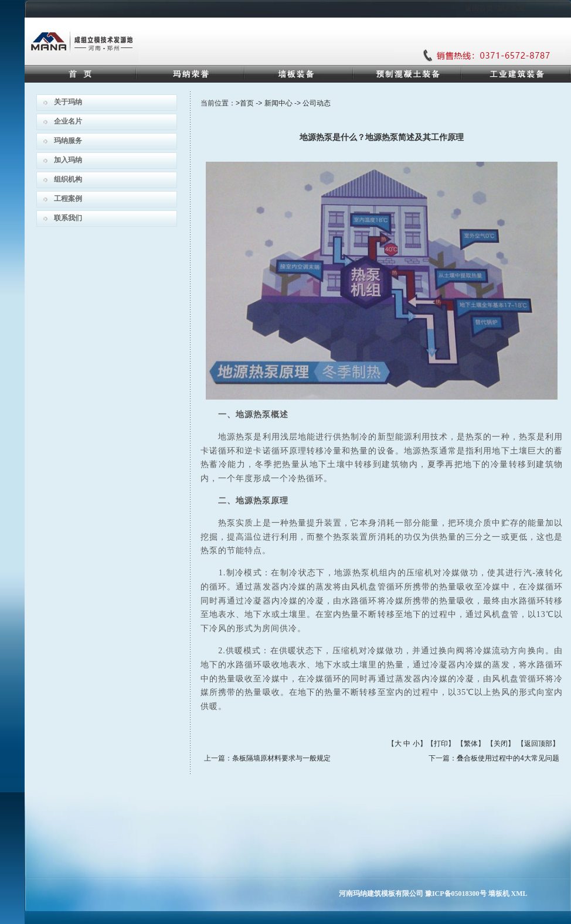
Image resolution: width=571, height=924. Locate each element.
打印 (441, 744)
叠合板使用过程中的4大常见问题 (508, 758)
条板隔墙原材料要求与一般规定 (281, 758)
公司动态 (317, 103)
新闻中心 (278, 103)
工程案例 (68, 199)
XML (519, 894)
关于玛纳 (68, 102)
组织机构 (68, 179)
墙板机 (499, 894)
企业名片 (68, 121)
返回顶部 (538, 744)
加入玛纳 (68, 160)
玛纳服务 (68, 141)
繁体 (471, 744)
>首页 (245, 103)
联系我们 (68, 218)
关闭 (501, 744)
